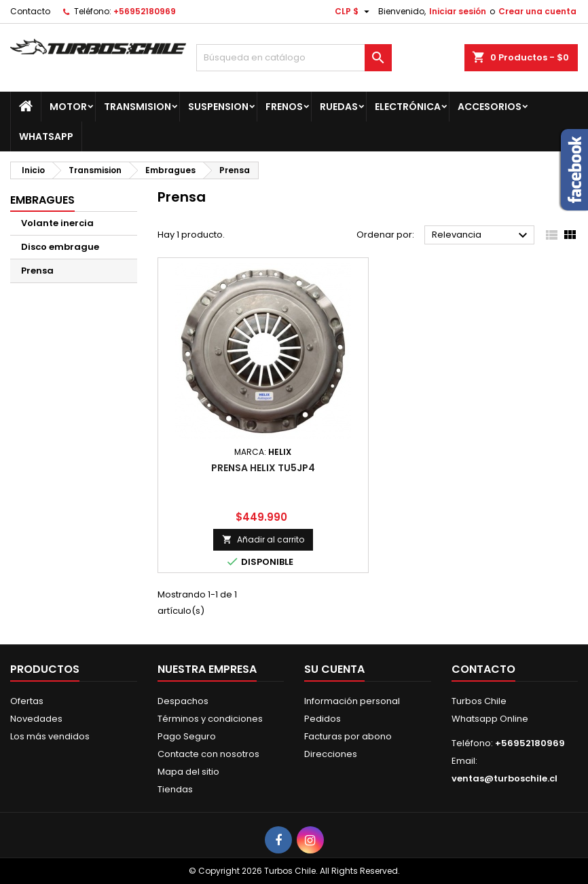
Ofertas (27, 701)
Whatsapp (46, 136)
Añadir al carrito (263, 539)
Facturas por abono (348, 736)
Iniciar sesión (458, 11)
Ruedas (339, 107)
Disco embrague (60, 247)
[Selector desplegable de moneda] (354, 12)
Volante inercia (57, 223)
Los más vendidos (50, 736)
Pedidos (323, 719)
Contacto (30, 11)
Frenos (284, 107)
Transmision (137, 107)
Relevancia (481, 236)
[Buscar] (294, 58)
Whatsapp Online (490, 719)
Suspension (218, 107)
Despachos (183, 701)
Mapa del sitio (188, 772)
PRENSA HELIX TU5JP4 (263, 468)
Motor (68, 107)
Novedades (36, 719)
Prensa (37, 271)
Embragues (42, 200)
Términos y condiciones (210, 719)
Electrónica (408, 107)
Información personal (352, 701)
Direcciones (331, 754)
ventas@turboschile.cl (504, 778)
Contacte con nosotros (208, 754)
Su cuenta (334, 669)
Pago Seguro (187, 736)
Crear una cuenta (537, 11)
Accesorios (490, 107)
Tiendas (175, 789)
